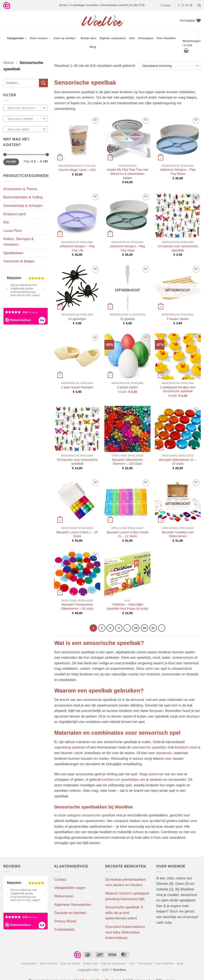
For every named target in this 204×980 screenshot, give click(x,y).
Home (9, 63)
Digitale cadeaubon (113, 38)
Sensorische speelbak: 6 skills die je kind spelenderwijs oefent (124, 913)
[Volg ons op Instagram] (183, 5)
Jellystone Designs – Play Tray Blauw (178, 172)
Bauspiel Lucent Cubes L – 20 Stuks (77, 534)
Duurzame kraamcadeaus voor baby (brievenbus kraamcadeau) (125, 932)
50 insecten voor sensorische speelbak (77, 462)
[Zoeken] (199, 5)
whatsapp (190, 917)
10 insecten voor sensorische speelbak (178, 248)
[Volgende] (162, 628)
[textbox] (24, 108)
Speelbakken (13, 253)
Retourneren (64, 896)
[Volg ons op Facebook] (179, 5)
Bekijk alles (89, 38)
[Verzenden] (43, 83)
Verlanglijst (146, 38)
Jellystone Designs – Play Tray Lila (77, 248)
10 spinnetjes (77, 319)
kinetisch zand (186, 747)
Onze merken (40, 38)
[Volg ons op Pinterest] (191, 5)
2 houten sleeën (178, 319)
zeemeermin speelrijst (149, 747)
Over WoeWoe (166, 38)
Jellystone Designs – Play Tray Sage (128, 248)
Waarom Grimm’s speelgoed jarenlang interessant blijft (127, 896)
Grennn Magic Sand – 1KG (77, 170)
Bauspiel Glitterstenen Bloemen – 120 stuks (127, 462)
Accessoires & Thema (20, 189)
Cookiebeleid (64, 929)
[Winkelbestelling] (170, 66)
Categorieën (17, 38)
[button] (192, 46)
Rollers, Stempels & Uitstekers (19, 242)
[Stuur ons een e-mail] (187, 5)
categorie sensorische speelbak (91, 815)
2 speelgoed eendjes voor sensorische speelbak (178, 389)
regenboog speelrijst (70, 747)
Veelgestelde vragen (70, 888)
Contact (166, 5)
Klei (6, 222)
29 (136, 628)
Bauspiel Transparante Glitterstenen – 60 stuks (77, 606)
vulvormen (156, 774)
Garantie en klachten (70, 913)
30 (145, 628)
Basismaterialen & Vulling (23, 197)
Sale (132, 38)
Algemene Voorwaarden (73, 905)
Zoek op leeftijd (66, 38)
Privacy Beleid (65, 921)
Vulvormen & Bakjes (19, 261)
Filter (11, 162)
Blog (93, 47)
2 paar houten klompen (77, 387)
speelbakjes (130, 780)
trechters (108, 780)
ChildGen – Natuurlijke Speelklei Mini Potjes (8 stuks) (128, 606)
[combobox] (26, 108)
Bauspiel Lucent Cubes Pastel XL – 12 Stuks (128, 534)
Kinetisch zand (15, 214)
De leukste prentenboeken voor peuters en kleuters (125, 882)
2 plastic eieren (127, 387)
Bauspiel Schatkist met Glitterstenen (178, 534)
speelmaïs (164, 753)
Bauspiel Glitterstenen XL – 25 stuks (178, 462)
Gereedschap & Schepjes (23, 206)
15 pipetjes (128, 319)
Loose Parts (12, 231)
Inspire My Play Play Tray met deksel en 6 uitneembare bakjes (128, 174)
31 (153, 628)
